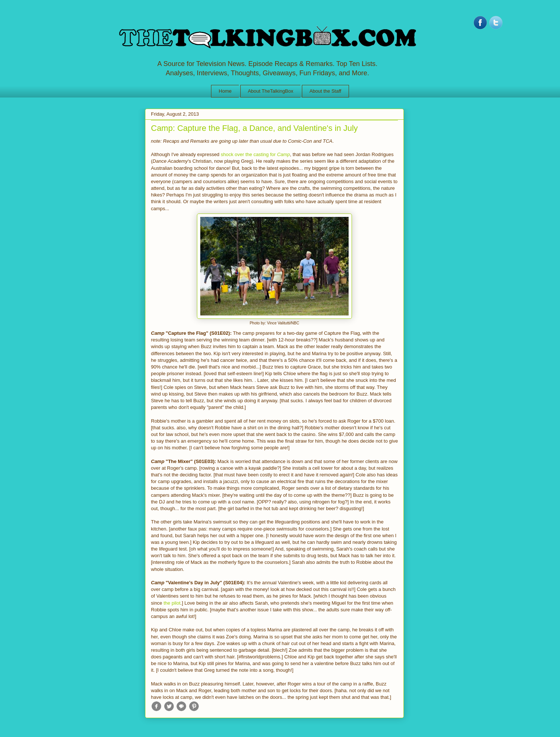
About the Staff (325, 91)
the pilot (172, 603)
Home (225, 91)
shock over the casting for (255, 154)
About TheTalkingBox (271, 91)
